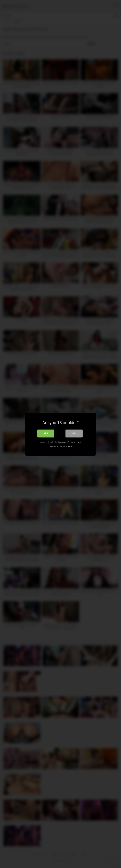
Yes (46, 433)
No (74, 433)
